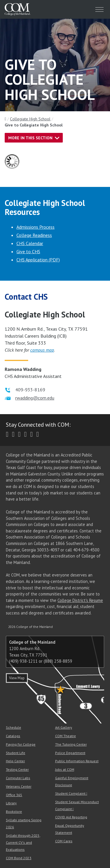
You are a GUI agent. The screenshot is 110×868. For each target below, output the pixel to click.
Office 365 (14, 795)
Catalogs (13, 736)
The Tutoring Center (71, 744)
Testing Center (17, 769)
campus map (42, 350)
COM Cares (64, 841)
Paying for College (21, 744)
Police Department (70, 753)
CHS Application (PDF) (38, 260)
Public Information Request (77, 761)
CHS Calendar (30, 243)
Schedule (13, 727)
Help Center (15, 761)
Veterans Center (19, 786)
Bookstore (14, 811)
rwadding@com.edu (35, 398)
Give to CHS (28, 251)
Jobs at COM (65, 769)
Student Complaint (70, 793)
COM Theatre (66, 736)
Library (11, 803)
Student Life (16, 753)
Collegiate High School (30, 119)
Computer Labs (18, 778)
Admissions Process (35, 227)
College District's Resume (80, 600)
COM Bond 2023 (19, 858)
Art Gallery (64, 727)
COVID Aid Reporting (71, 817)
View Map (17, 678)
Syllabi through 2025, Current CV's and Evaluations (23, 842)
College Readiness (34, 235)
